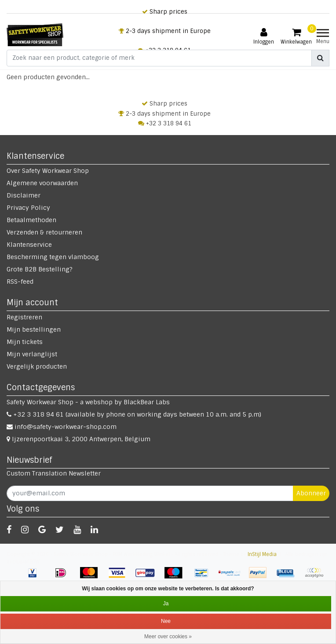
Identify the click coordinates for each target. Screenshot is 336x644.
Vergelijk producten (37, 366)
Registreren (24, 317)
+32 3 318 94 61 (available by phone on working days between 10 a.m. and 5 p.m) (134, 414)
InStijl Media (262, 554)
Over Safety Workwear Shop (48, 171)
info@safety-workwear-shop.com (62, 427)
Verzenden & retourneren (44, 232)
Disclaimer (24, 195)
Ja (166, 604)
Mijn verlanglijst (32, 354)
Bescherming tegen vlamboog (53, 257)
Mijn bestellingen (34, 329)
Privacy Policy (28, 208)
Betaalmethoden (31, 220)
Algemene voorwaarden (42, 183)
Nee (166, 621)
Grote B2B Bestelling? (40, 269)
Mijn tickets (25, 342)
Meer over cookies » (168, 637)
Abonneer (311, 493)
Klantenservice (29, 245)
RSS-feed (20, 282)
